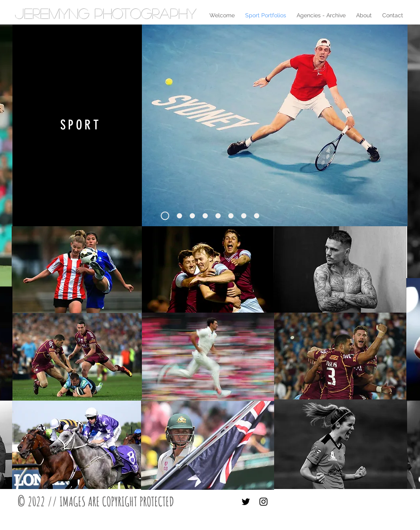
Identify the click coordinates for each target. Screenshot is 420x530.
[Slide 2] (205, 216)
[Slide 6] (244, 216)
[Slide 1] (165, 216)
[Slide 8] (192, 216)
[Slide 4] (179, 216)
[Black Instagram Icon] (263, 502)
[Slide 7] (257, 216)
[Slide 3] (231, 216)
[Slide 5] (218, 216)
